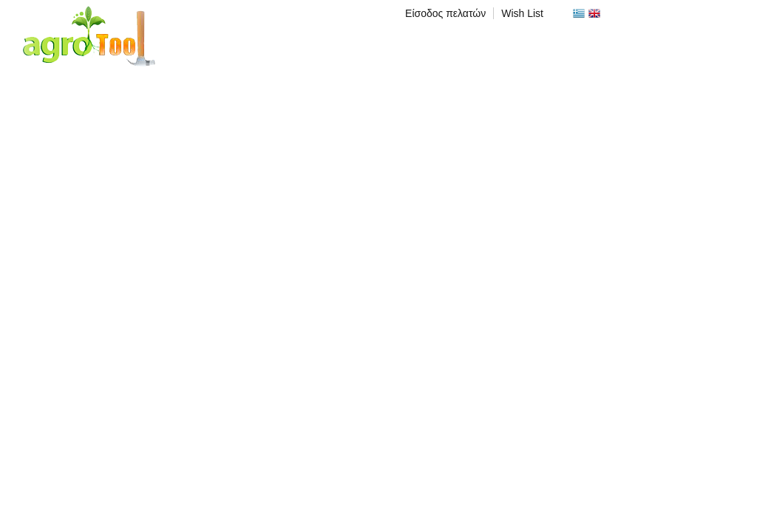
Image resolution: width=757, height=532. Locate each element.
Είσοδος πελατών (445, 13)
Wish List (522, 13)
